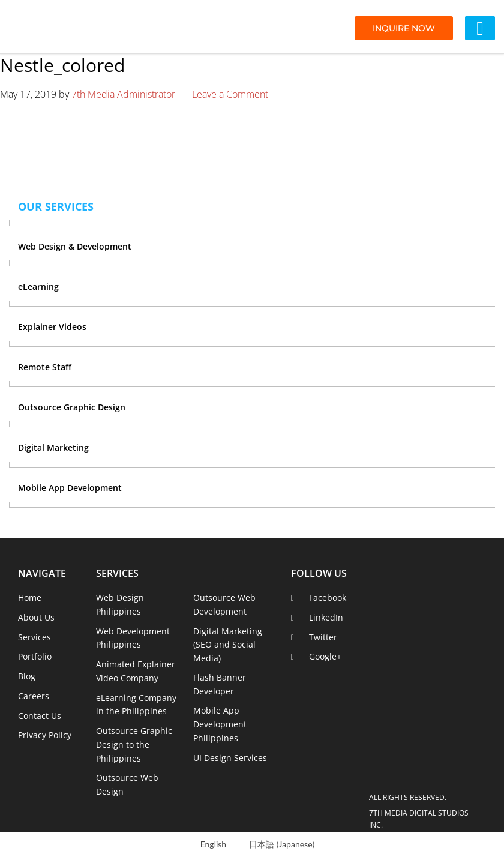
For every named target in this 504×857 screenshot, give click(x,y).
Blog (27, 676)
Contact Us (40, 716)
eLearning (38, 287)
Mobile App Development (70, 488)
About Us (36, 617)
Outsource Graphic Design (72, 407)
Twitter (323, 637)
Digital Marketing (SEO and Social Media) (228, 645)
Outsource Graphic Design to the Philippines (134, 744)
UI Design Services (230, 758)
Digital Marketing (53, 447)
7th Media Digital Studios (75, 27)
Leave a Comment (230, 94)
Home (30, 597)
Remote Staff (45, 367)
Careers (34, 696)
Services (34, 637)
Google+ (325, 656)
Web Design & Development (75, 246)
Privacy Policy (45, 735)
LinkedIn (326, 617)
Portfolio (35, 656)
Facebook (328, 597)
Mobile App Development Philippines (220, 724)
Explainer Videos (52, 327)
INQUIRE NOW (404, 28)
